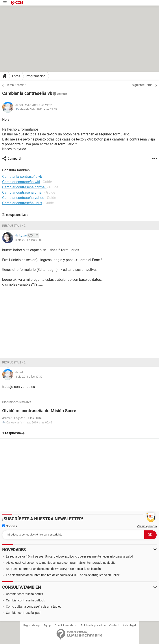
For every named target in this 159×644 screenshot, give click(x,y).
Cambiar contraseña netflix (24, 594)
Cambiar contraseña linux (22, 203)
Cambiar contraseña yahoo (23, 198)
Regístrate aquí (32, 625)
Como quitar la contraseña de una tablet (33, 607)
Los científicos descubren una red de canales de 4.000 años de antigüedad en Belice (63, 575)
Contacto (115, 625)
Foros (16, 76)
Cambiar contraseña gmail (23, 192)
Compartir (15, 159)
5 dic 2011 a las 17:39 (43, 109)
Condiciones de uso (67, 625)
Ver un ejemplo (147, 526)
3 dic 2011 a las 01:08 (29, 240)
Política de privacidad (94, 625)
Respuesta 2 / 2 (14, 362)
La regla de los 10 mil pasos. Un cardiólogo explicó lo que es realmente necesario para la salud (69, 556)
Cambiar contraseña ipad (23, 613)
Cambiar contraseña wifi (21, 182)
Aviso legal (129, 625)
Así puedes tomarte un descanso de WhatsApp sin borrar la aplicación (53, 569)
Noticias (10, 526)
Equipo (48, 625)
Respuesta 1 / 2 (14, 226)
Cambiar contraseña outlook (25, 600)
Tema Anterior (16, 85)
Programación (36, 76)
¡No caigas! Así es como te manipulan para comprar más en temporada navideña (61, 563)
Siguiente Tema (142, 85)
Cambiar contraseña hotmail (24, 187)
